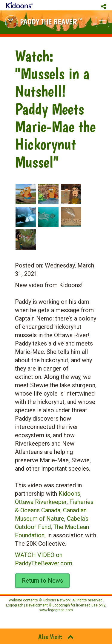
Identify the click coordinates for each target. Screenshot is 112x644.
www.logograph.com (56, 610)
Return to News (42, 581)
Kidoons (69, 494)
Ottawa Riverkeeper (41, 502)
